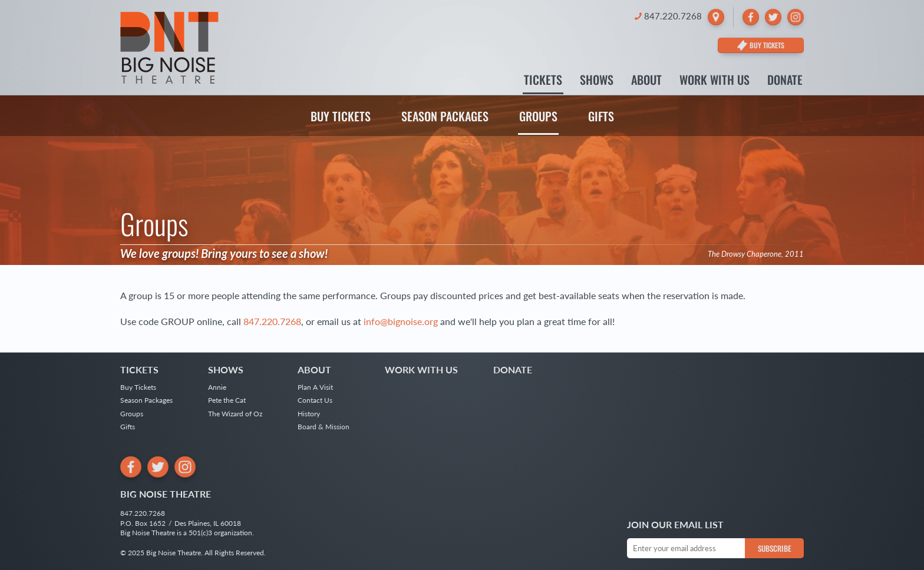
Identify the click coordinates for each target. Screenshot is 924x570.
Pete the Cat (227, 400)
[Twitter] (773, 17)
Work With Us (715, 81)
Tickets (543, 81)
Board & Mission (324, 427)
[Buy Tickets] (761, 45)
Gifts (601, 116)
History (309, 414)
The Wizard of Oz (235, 414)
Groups (538, 116)
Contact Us (315, 400)
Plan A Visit (315, 387)
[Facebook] (751, 17)
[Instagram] (796, 17)
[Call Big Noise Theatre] (668, 16)
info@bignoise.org (401, 321)
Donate (785, 81)
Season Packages (445, 116)
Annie (217, 387)
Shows (597, 81)
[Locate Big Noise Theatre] (716, 17)
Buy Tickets (341, 116)
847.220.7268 (272, 321)
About (646, 81)
